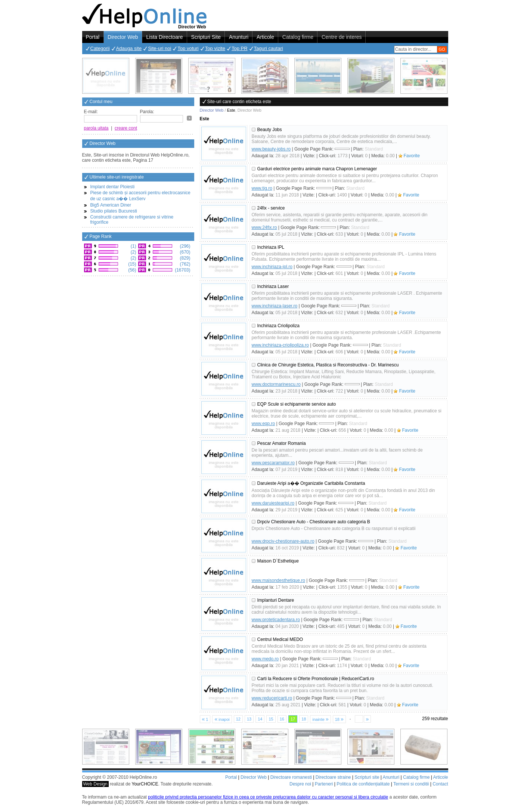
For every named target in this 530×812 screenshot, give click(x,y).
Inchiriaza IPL (271, 247)
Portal (93, 37)
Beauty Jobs (270, 130)
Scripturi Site (206, 37)
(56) (132, 270)
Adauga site (129, 48)
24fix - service (271, 208)
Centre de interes (342, 37)
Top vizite (215, 48)
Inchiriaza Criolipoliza (278, 326)
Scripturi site (367, 777)
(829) (184, 258)
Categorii (100, 48)
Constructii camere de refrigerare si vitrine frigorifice (132, 220)
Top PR (240, 48)
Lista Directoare (165, 37)
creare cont (126, 128)
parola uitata (96, 128)
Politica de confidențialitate (363, 784)
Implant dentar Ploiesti (113, 187)
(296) (184, 246)
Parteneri (324, 784)
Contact (440, 784)
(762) (184, 264)
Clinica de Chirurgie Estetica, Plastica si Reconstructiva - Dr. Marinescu (328, 365)
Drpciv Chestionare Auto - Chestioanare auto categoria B (314, 522)
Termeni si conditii (411, 784)
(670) (184, 252)
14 (260, 719)
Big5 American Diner (111, 205)
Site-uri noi (159, 48)
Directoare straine (333, 777)
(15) (132, 264)
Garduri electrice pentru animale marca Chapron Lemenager (317, 169)
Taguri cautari (269, 48)
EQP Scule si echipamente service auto (297, 404)
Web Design (95, 784)
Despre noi (300, 784)
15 (271, 719)
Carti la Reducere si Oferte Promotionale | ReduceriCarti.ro (316, 679)
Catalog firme (298, 37)
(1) (133, 246)
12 (238, 719)
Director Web (123, 37)
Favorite (412, 156)
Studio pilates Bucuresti (114, 211)
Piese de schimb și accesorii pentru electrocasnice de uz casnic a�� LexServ (140, 196)
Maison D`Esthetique (278, 561)
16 (282, 719)
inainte (320, 719)
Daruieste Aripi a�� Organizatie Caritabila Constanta (311, 483)
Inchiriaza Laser (273, 286)
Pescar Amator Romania (282, 443)
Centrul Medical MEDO (280, 639)
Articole (265, 37)
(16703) (182, 270)
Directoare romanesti (291, 777)
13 (249, 719)
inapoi (222, 719)
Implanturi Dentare (276, 600)
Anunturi (239, 37)
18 (304, 719)
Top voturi (188, 48)
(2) (133, 252)
